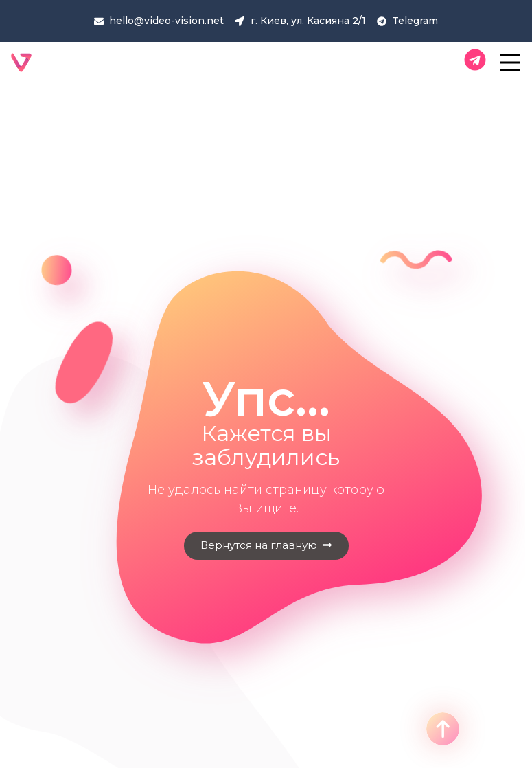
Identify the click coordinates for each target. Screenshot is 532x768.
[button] (266, 546)
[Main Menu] (511, 63)
